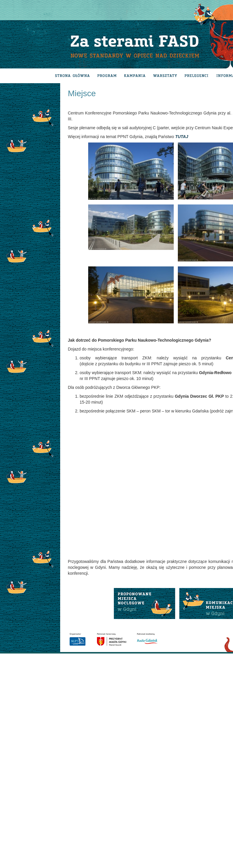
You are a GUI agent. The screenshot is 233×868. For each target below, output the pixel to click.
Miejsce (82, 93)
